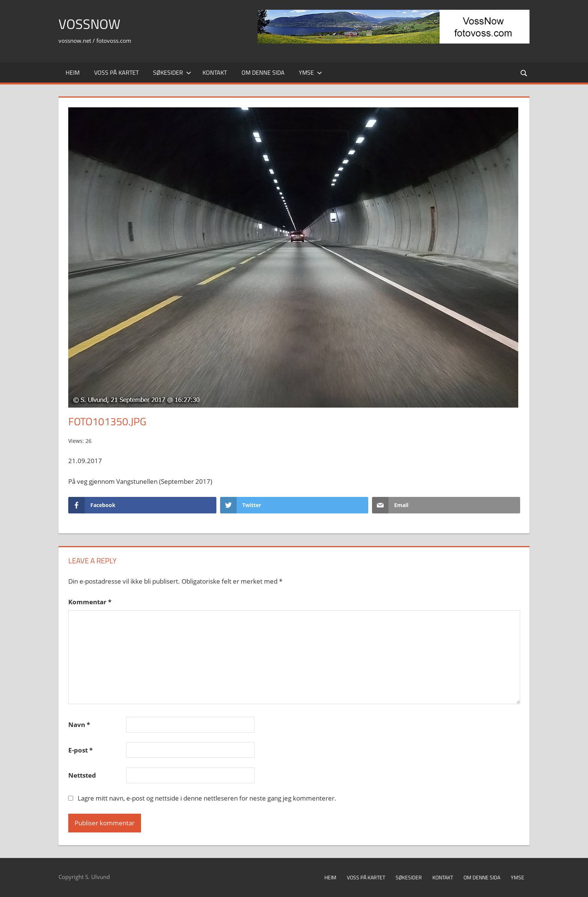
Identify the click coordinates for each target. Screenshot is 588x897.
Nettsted (82, 775)
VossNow (89, 24)
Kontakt (215, 72)
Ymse (310, 72)
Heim (73, 72)
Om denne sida (263, 72)
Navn (79, 725)
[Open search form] (524, 73)
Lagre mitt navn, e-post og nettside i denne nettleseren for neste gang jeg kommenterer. (207, 798)
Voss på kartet (116, 72)
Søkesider (172, 72)
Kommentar (90, 602)
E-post (80, 750)
